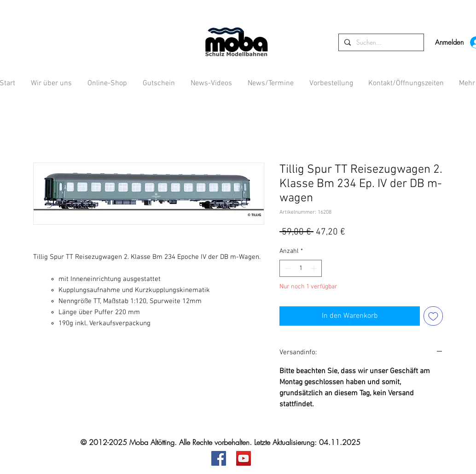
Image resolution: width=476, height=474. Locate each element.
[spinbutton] (301, 268)
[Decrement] (287, 268)
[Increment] (315, 268)
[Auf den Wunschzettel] (433, 316)
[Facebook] (219, 458)
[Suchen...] (380, 42)
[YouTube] (244, 458)
